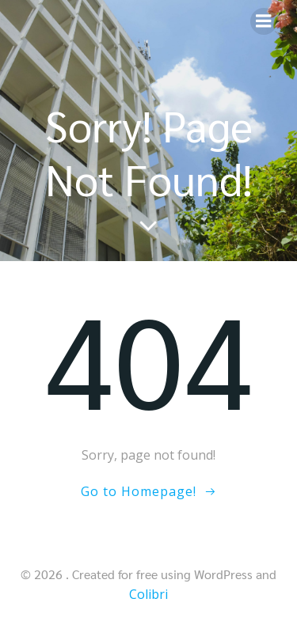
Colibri (148, 594)
